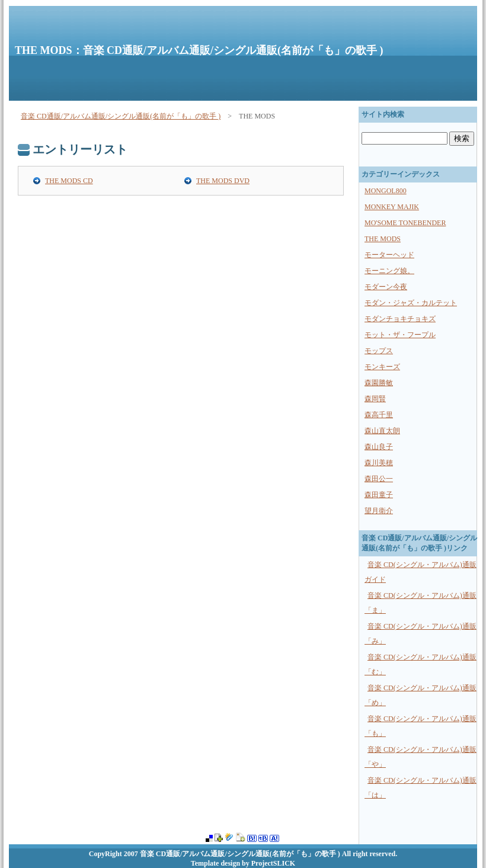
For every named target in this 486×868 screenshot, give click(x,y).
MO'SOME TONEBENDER (405, 223)
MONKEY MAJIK (392, 207)
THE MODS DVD (223, 181)
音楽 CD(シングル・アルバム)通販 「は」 (421, 788)
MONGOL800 (386, 191)
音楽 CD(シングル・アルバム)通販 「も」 (421, 726)
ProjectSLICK (273, 863)
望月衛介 (379, 511)
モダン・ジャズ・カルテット (411, 303)
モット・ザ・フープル (400, 335)
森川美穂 (379, 463)
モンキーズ (382, 367)
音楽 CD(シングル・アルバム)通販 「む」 (421, 664)
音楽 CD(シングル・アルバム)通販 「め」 (421, 695)
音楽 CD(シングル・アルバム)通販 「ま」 (421, 603)
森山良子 (379, 447)
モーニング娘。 (389, 271)
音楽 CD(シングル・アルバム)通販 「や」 (421, 757)
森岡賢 (375, 399)
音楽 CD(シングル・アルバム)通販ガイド (421, 572)
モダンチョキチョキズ (400, 319)
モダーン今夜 (386, 287)
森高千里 (379, 415)
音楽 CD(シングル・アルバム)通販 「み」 (421, 634)
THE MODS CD (69, 181)
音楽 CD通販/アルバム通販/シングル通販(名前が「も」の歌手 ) (121, 116)
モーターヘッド (389, 255)
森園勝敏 (379, 383)
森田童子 (379, 495)
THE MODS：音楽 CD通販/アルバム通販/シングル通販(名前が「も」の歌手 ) (199, 50)
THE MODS (383, 239)
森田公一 (379, 479)
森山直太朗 (382, 431)
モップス (379, 351)
